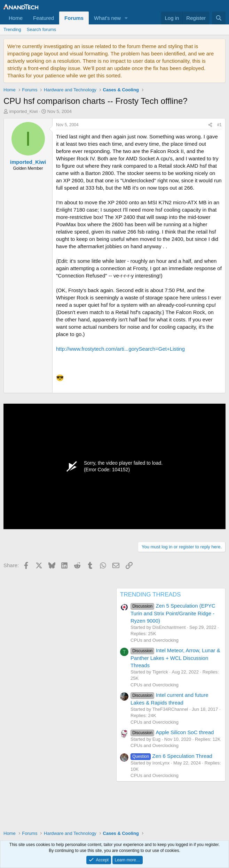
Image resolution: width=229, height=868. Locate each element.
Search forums (42, 29)
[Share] (210, 125)
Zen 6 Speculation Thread (171, 756)
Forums (74, 18)
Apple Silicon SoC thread (172, 732)
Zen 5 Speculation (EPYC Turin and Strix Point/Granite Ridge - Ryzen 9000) (173, 613)
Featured (44, 18)
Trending (12, 29)
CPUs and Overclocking (155, 640)
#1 (219, 125)
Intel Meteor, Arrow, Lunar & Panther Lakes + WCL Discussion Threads (175, 658)
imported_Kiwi (24, 111)
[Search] (219, 18)
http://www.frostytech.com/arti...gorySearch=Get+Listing (120, 349)
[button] (126, 18)
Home (16, 18)
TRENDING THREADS (150, 595)
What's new (107, 18)
